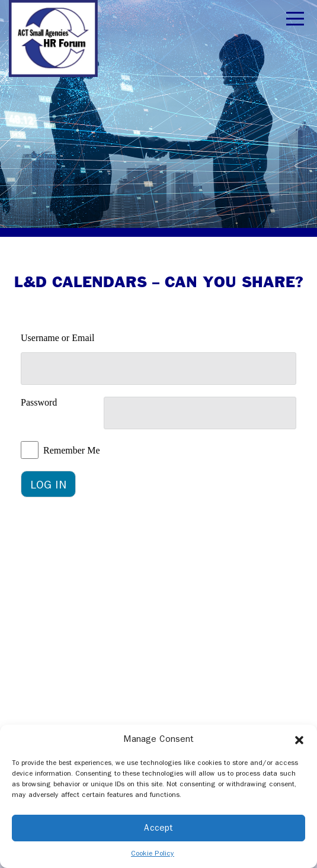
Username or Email (57, 338)
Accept (158, 828)
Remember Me (72, 450)
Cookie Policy (153, 853)
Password (39, 402)
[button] (299, 740)
